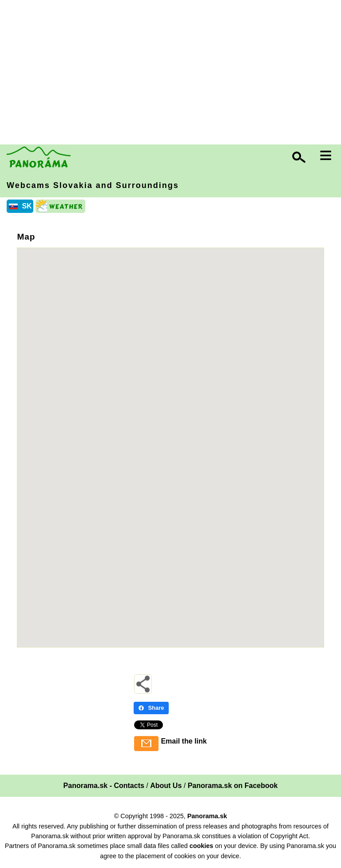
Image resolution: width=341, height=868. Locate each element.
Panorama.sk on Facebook (233, 786)
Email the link (184, 741)
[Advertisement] (173, 73)
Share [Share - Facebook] (151, 708)
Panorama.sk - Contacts (104, 786)
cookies (202, 846)
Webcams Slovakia (93, 185)
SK (27, 206)
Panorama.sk (207, 816)
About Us (166, 786)
